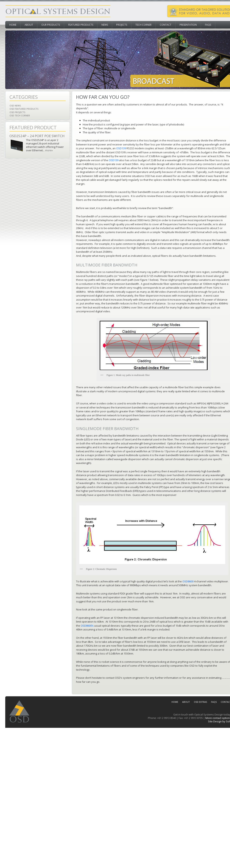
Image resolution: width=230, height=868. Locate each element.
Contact (166, 25)
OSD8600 (188, 581)
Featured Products (81, 25)
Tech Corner (143, 25)
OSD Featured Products (24, 109)
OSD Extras (200, 702)
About (29, 25)
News (105, 25)
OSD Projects (17, 112)
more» (49, 150)
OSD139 (121, 148)
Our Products (51, 25)
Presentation (188, 25)
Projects (122, 25)
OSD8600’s (87, 626)
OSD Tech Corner (20, 115)
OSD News (15, 106)
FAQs (208, 25)
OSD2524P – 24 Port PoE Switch (37, 136)
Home (13, 25)
